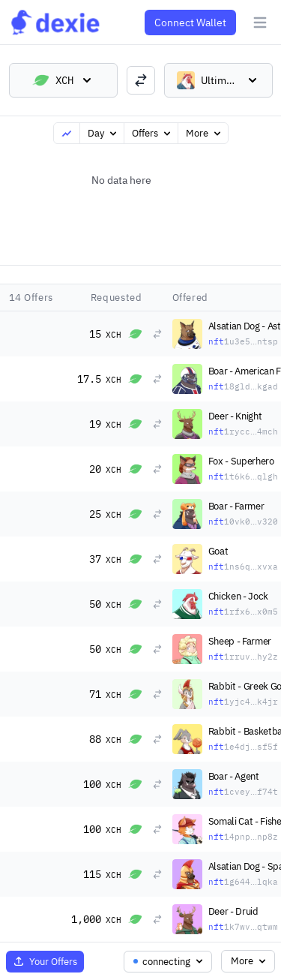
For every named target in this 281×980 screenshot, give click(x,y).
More (205, 133)
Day (103, 133)
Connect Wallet (190, 23)
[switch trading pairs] (141, 80)
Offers (152, 133)
